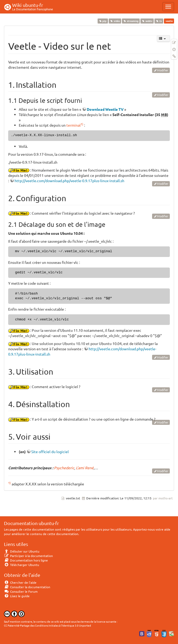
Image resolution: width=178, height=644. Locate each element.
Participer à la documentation (28, 556)
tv (159, 21)
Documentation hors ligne (26, 560)
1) (82, 124)
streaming (131, 21)
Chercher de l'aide (20, 582)
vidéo (115, 21)
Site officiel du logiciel (50, 452)
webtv (147, 21)
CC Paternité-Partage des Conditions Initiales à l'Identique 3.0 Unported (47, 625)
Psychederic (64, 468)
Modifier (163, 70)
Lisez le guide (17, 596)
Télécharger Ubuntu (22, 565)
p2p (103, 21)
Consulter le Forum (21, 591)
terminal (74, 125)
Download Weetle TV (105, 109)
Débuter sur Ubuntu (22, 551)
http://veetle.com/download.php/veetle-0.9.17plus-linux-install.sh (69, 181)
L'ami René (85, 468)
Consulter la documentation (27, 587)
